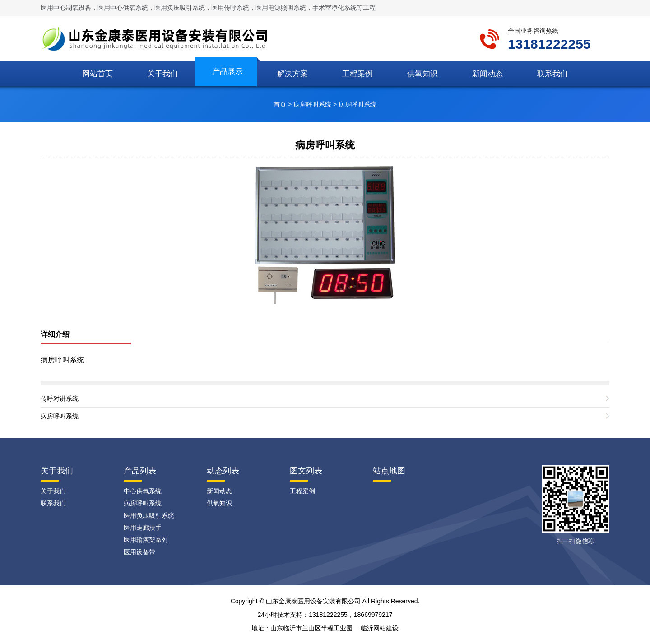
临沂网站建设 (380, 628)
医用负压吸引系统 (149, 515)
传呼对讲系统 (60, 398)
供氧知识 (422, 74)
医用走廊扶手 (143, 528)
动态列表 (223, 471)
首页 (280, 104)
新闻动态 (487, 74)
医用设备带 (139, 552)
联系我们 (552, 74)
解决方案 (292, 74)
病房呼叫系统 (312, 104)
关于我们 (162, 74)
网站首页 (97, 74)
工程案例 (357, 74)
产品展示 (227, 72)
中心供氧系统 (143, 491)
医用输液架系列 (146, 540)
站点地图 (389, 471)
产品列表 (140, 471)
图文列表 (306, 471)
